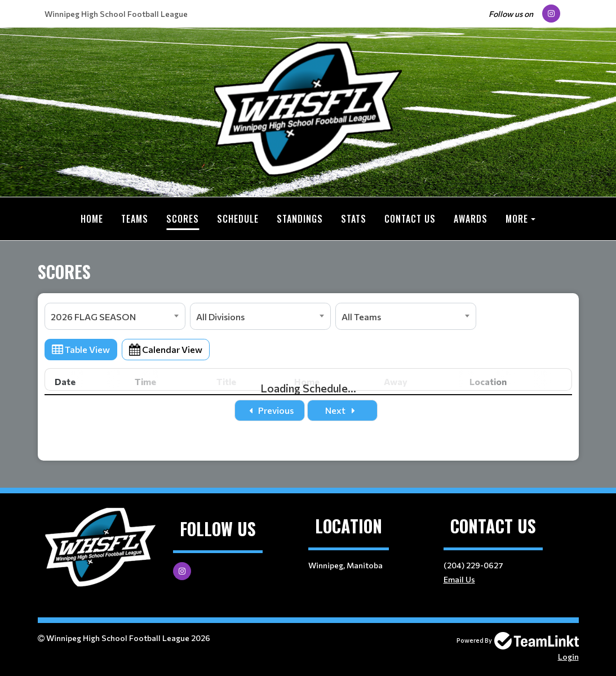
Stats (354, 219)
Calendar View (166, 349)
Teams (135, 219)
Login (568, 657)
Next (342, 410)
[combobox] (115, 316)
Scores (183, 219)
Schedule (238, 219)
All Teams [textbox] (361, 317)
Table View (81, 349)
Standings (300, 219)
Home (92, 219)
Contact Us (410, 219)
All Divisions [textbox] (220, 317)
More (517, 219)
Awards (471, 219)
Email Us (459, 579)
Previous (270, 410)
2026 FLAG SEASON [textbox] (93, 317)
